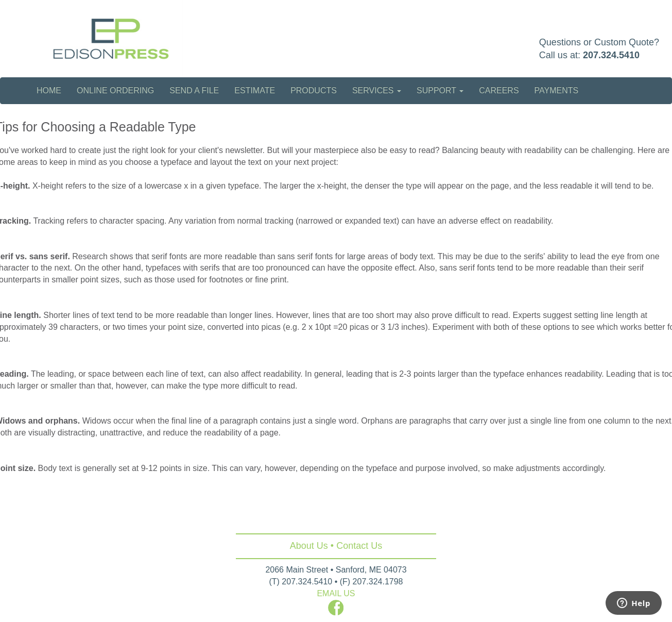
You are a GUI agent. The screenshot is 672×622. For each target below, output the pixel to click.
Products (314, 90)
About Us (309, 546)
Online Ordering (115, 90)
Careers (499, 90)
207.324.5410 (611, 55)
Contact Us (359, 546)
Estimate (255, 90)
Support (440, 90)
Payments (557, 90)
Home (49, 90)
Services (377, 90)
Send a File (194, 90)
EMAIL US (336, 593)
